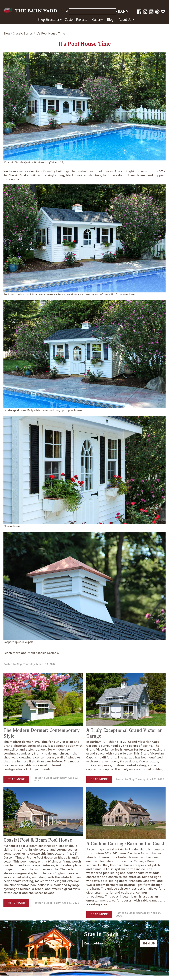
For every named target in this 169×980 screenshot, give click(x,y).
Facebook (139, 12)
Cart (163, 12)
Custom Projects (76, 20)
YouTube (151, 12)
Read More (16, 779)
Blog (110, 20)
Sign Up (149, 944)
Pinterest (157, 12)
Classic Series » (48, 653)
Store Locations (82, 12)
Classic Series (23, 34)
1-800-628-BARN (112, 11)
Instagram (145, 12)
